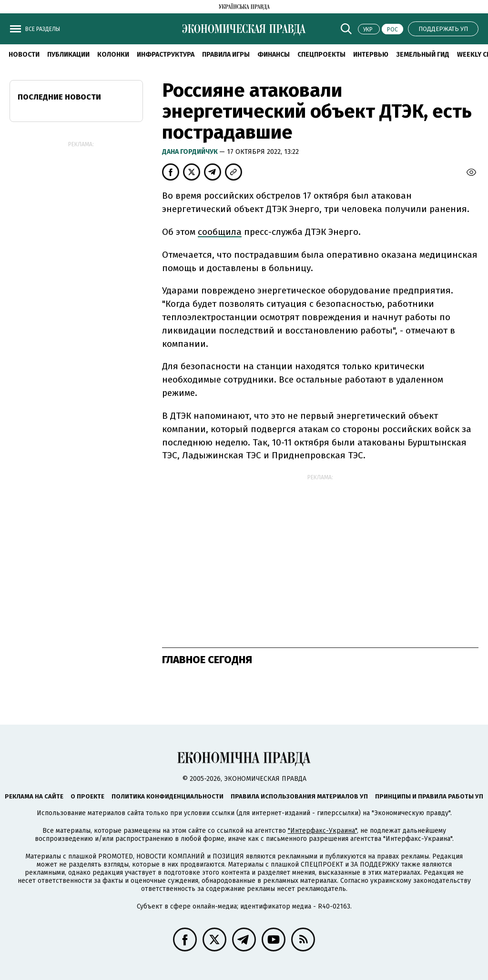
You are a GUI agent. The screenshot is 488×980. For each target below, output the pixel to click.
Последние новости (59, 97)
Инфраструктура (166, 55)
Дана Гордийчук (191, 152)
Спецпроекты (321, 55)
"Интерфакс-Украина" (322, 831)
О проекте (87, 796)
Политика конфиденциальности (168, 796)
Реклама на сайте (34, 796)
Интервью (371, 55)
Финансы (274, 55)
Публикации (68, 55)
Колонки (113, 55)
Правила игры (226, 55)
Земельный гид (423, 55)
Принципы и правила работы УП (429, 796)
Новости (24, 55)
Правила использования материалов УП (299, 796)
